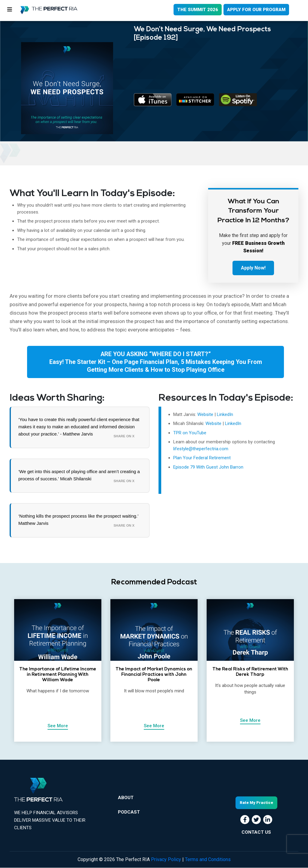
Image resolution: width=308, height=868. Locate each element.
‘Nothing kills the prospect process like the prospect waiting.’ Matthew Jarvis (78, 520)
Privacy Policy (166, 860)
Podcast (129, 812)
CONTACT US (256, 832)
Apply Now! (253, 268)
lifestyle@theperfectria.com (201, 449)
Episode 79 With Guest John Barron (208, 467)
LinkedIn (225, 414)
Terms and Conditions (208, 860)
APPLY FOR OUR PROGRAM (256, 10)
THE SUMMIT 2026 (198, 10)
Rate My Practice (256, 803)
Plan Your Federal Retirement (202, 458)
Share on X (124, 436)
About (126, 798)
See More (58, 726)
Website (206, 414)
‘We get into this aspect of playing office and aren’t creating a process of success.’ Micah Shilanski (79, 475)
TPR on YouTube (190, 433)
